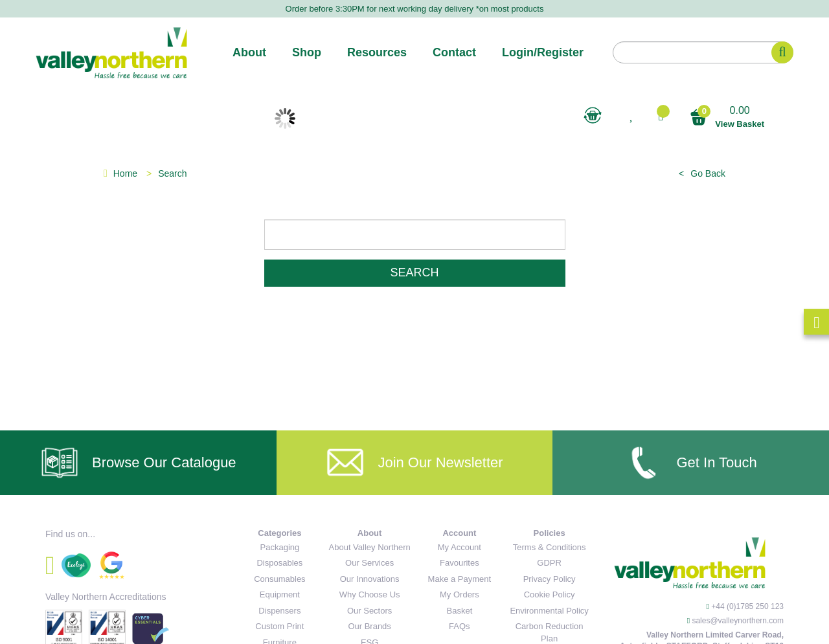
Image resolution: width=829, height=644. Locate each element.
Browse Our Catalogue (138, 463)
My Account (460, 547)
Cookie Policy (550, 594)
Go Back (708, 173)
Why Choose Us (370, 594)
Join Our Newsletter (414, 463)
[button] (661, 116)
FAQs (460, 626)
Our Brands (369, 626)
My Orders (460, 594)
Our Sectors (369, 611)
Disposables (279, 563)
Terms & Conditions (550, 547)
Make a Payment (460, 579)
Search (414, 272)
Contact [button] (454, 52)
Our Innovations (370, 579)
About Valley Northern (370, 547)
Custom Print (279, 626)
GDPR (549, 563)
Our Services (369, 563)
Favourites (460, 563)
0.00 (727, 117)
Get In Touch (690, 463)
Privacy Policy (550, 579)
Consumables (280, 579)
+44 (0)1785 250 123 (747, 606)
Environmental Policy (549, 611)
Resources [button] (377, 52)
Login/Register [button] (543, 52)
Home (120, 173)
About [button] (249, 52)
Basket (460, 611)
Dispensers (279, 611)
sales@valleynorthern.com (738, 621)
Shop (307, 52)
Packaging (280, 547)
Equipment (280, 594)
